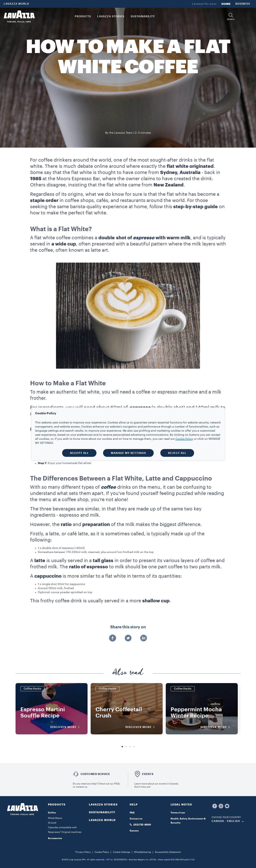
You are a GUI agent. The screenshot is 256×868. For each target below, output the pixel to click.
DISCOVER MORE (66, 727)
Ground (52, 823)
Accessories (55, 838)
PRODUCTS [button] (83, 17)
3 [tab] (130, 747)
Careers (134, 831)
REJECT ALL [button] (177, 453)
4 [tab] (134, 747)
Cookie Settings (122, 852)
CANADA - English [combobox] (226, 821)
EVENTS (148, 774)
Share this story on (128, 627)
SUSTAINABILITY (102, 812)
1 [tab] (122, 747)
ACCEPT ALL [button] (79, 453)
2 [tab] (126, 747)
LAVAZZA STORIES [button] (111, 17)
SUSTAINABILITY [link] (143, 17)
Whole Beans (55, 818)
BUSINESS (243, 4)
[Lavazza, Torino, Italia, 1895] (19, 17)
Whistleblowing (143, 852)
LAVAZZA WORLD (16, 4)
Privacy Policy (83, 852)
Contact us (136, 819)
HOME (226, 4)
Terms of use (178, 813)
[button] (231, 17)
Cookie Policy (102, 852)
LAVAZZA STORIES (103, 804)
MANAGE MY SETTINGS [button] (128, 453)
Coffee (52, 813)
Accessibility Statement (168, 852)
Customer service (95, 774)
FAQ (132, 813)
